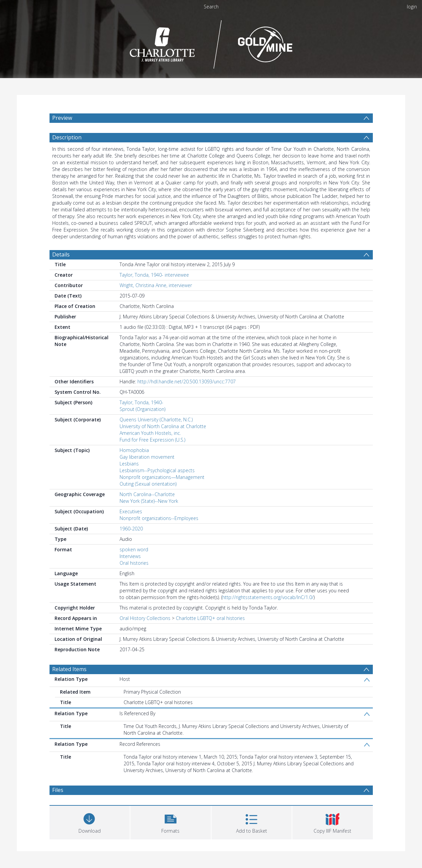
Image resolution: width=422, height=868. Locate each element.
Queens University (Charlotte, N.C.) (156, 420)
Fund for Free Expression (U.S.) (152, 440)
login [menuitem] (412, 7)
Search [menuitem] (211, 7)
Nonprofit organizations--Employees (159, 518)
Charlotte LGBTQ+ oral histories (210, 618)
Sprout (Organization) (142, 409)
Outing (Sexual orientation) (148, 484)
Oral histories (134, 563)
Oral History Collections (145, 618)
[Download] (90, 822)
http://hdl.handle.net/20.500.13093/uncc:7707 (187, 381)
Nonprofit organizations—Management (162, 477)
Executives (131, 511)
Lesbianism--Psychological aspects (157, 470)
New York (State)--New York (149, 501)
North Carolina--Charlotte (147, 494)
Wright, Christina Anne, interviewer (156, 285)
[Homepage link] (211, 43)
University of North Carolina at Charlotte (163, 426)
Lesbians (129, 464)
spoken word (134, 549)
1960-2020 (131, 529)
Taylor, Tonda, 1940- (141, 402)
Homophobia (134, 450)
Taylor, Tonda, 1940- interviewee (154, 275)
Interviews (130, 556)
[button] (171, 822)
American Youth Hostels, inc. (150, 433)
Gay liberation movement (147, 457)
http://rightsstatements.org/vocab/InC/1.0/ (268, 597)
